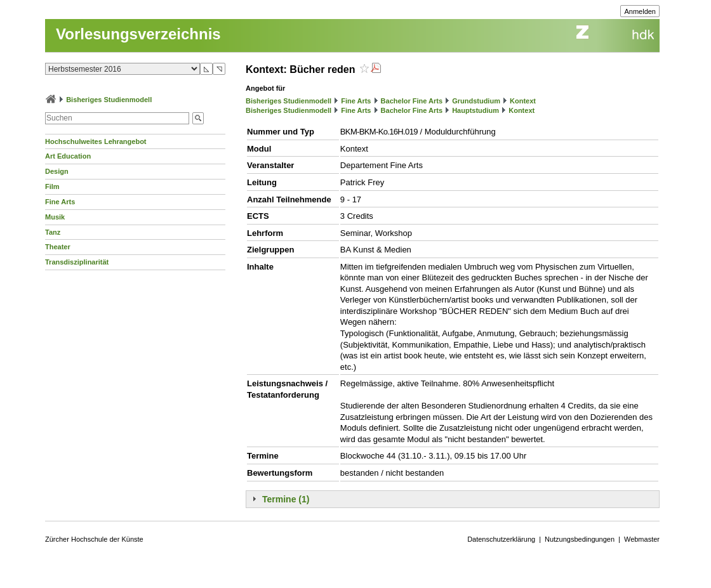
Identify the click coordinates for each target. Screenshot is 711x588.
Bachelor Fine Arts (412, 101)
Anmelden (640, 11)
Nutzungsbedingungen (580, 539)
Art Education (68, 156)
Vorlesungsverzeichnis (138, 34)
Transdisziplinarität (77, 262)
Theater (58, 247)
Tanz (53, 232)
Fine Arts (60, 202)
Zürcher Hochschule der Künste (94, 539)
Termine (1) (286, 499)
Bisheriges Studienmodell (109, 100)
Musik (55, 217)
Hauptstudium (475, 110)
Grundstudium (476, 101)
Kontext (523, 101)
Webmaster (642, 539)
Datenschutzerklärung (501, 539)
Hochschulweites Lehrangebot (96, 141)
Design (57, 171)
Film (52, 186)
